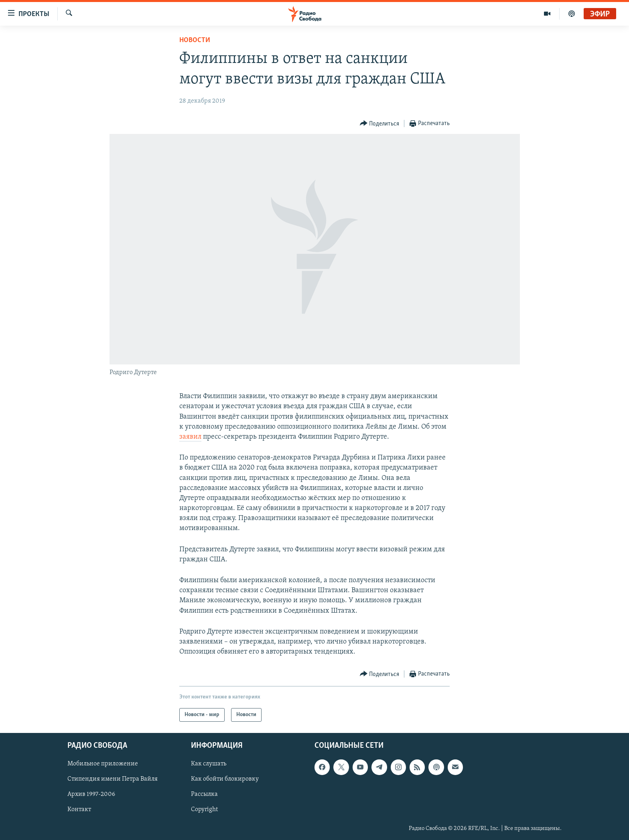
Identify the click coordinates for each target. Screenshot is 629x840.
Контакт (79, 810)
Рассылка (204, 795)
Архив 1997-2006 (91, 795)
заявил (190, 437)
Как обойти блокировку (225, 779)
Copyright (204, 810)
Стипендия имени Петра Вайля (113, 779)
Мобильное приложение (103, 764)
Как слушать (209, 764)
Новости (195, 40)
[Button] (380, 124)
